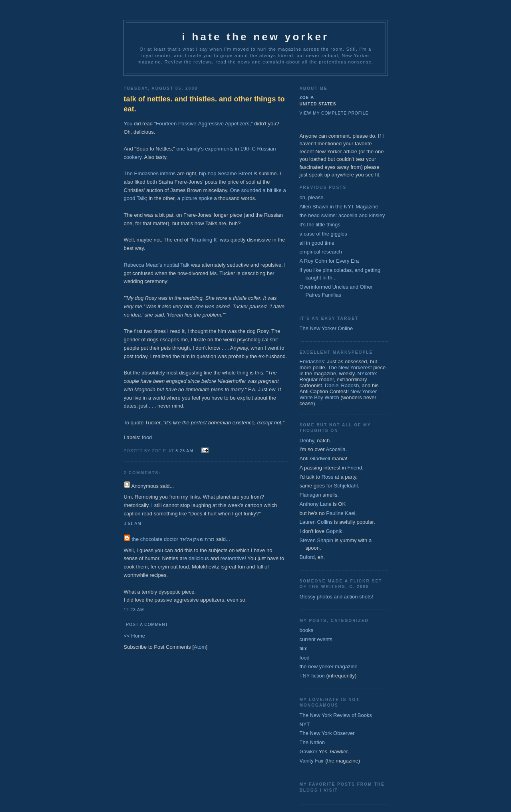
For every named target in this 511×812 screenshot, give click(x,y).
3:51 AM (133, 524)
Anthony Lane (316, 504)
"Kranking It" (204, 240)
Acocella (336, 449)
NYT (305, 724)
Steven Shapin (317, 540)
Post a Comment (147, 625)
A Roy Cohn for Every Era (329, 261)
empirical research (321, 252)
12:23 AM (134, 610)
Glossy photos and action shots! (336, 597)
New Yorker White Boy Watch (338, 394)
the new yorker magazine (329, 666)
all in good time (317, 243)
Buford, (308, 557)
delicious (199, 558)
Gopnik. (335, 531)
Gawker (309, 752)
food (147, 437)
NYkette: (368, 373)
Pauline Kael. (341, 513)
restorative (233, 558)
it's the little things (320, 225)
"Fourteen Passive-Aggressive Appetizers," (204, 124)
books (307, 630)
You (128, 124)
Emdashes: (313, 361)
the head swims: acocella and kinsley (342, 215)
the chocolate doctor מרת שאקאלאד (173, 539)
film (304, 649)
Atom (200, 647)
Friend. (355, 468)
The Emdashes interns (150, 173)
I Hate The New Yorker (256, 37)
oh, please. (312, 197)
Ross (328, 477)
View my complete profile (334, 113)
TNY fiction (312, 676)
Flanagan (310, 495)
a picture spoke (195, 198)
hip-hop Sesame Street (226, 173)
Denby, (308, 441)
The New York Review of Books (336, 715)
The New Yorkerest (350, 367)
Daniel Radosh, (343, 385)
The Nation (312, 742)
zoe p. (307, 98)
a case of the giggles (323, 234)
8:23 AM (184, 451)
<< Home (134, 636)
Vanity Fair (312, 761)
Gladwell (320, 458)
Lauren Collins (316, 522)
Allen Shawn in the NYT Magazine (339, 207)
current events (316, 639)
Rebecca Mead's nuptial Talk (157, 265)
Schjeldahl (346, 486)
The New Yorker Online (326, 328)
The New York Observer (327, 733)
